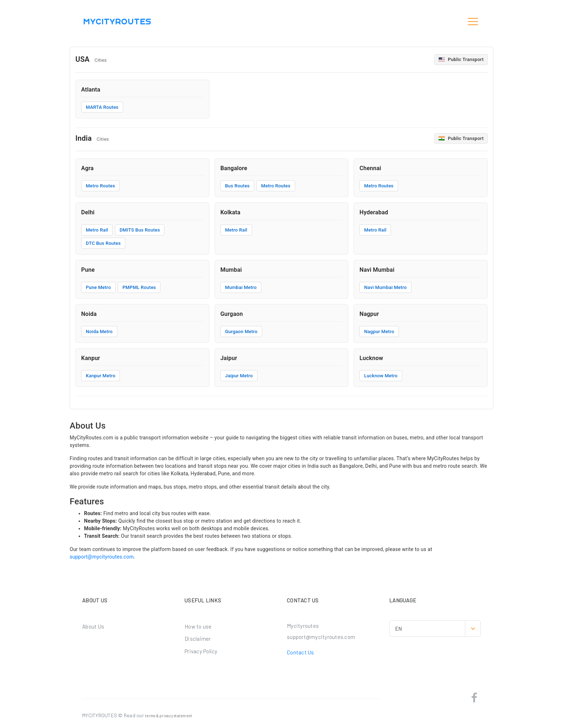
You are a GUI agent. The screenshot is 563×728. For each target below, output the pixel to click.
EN (438, 629)
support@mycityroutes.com (102, 557)
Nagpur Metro (379, 332)
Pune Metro (98, 287)
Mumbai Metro (241, 287)
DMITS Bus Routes (140, 230)
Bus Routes (238, 186)
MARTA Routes (102, 107)
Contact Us (301, 652)
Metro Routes (100, 186)
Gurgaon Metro (241, 332)
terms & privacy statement (169, 716)
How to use (198, 626)
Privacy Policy (201, 651)
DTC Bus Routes (103, 243)
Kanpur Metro (101, 376)
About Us (93, 626)
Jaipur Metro (239, 376)
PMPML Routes (139, 287)
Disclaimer (198, 639)
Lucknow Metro (381, 376)
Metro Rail (97, 230)
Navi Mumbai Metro (385, 287)
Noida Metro (99, 332)
